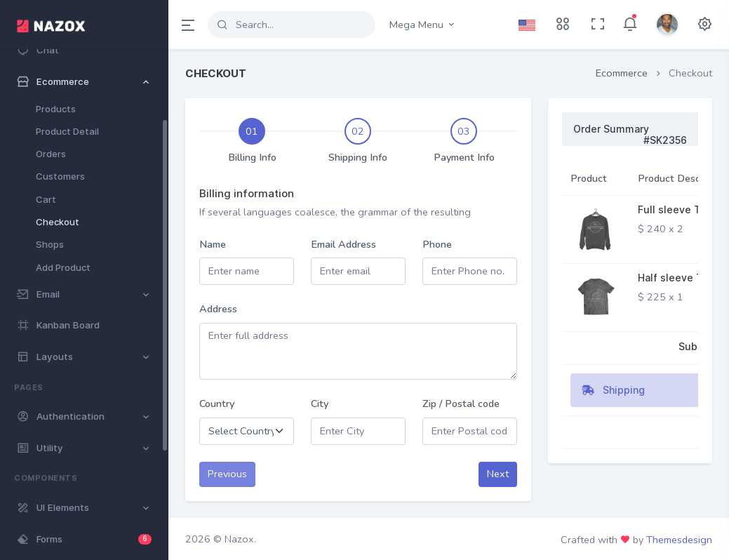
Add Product (63, 267)
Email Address (343, 244)
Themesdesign (679, 540)
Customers (60, 176)
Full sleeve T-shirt (682, 209)
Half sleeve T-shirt (683, 278)
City (320, 404)
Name (213, 244)
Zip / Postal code (461, 404)
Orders (51, 154)
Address (218, 309)
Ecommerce (622, 73)
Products (56, 109)
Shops (50, 244)
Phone (437, 244)
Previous (227, 474)
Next (498, 474)
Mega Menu (423, 25)
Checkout (58, 222)
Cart (46, 199)
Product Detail (67, 131)
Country (217, 404)
